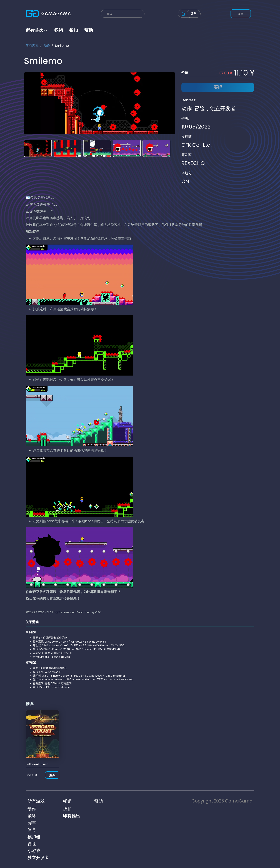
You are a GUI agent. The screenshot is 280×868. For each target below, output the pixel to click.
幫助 (89, 30)
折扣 (74, 30)
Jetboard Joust (37, 764)
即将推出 (72, 816)
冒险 (199, 109)
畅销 (59, 30)
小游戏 (34, 851)
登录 (241, 14)
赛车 (32, 823)
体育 (32, 830)
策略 (32, 816)
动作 (47, 46)
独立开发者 (223, 109)
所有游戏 (37, 30)
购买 (52, 775)
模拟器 (34, 837)
